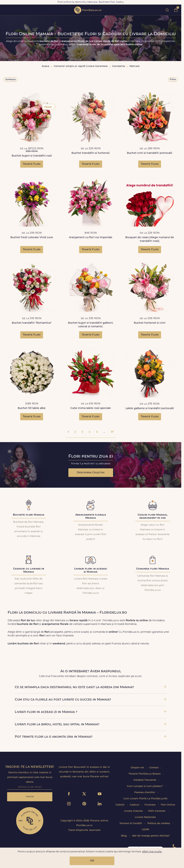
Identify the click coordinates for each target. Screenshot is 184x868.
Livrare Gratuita (134, 811)
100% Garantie (157, 811)
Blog (124, 836)
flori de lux (88, 10)
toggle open (5, 10)
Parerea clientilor (145, 792)
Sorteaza (10, 80)
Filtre (173, 80)
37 (112, 432)
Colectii (120, 805)
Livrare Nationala (145, 817)
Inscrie (30, 797)
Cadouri (135, 805)
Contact (154, 768)
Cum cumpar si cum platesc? (145, 786)
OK (92, 861)
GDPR (145, 830)
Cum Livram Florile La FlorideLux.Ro (145, 799)
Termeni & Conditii (131, 823)
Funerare (150, 805)
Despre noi (138, 768)
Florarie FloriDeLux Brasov (145, 774)
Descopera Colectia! (91, 473)
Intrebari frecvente (145, 780)
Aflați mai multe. (152, 852)
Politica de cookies (159, 823)
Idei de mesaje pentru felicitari (151, 836)
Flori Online (168, 805)
